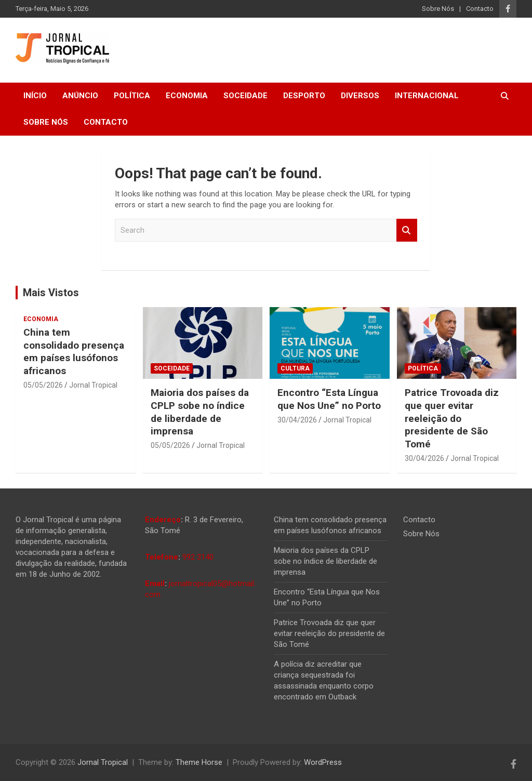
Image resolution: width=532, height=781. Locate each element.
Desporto (304, 96)
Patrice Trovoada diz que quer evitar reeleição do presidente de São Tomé (452, 418)
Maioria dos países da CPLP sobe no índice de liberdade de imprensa (200, 412)
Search (407, 230)
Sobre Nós (438, 9)
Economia (187, 96)
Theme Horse (199, 762)
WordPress (323, 762)
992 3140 (198, 557)
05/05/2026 (43, 385)
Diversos (360, 96)
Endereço (163, 520)
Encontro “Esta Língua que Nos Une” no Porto (329, 399)
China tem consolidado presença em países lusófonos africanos (74, 352)
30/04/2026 (297, 420)
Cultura (295, 368)
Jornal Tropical (93, 385)
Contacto (480, 9)
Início (35, 96)
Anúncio (80, 96)
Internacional (427, 96)
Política (132, 96)
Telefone (162, 557)
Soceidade (245, 96)
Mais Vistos (51, 293)
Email (155, 584)
